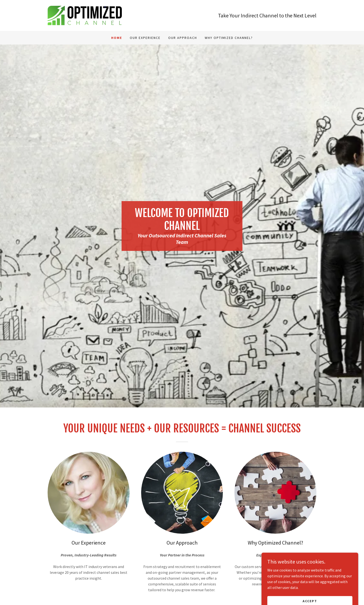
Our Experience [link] (145, 38)
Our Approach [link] (183, 38)
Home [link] (117, 38)
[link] (85, 15)
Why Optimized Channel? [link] (229, 38)
